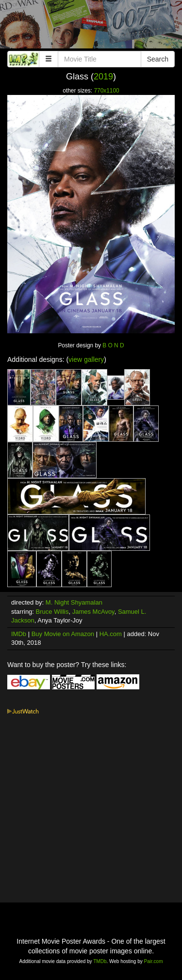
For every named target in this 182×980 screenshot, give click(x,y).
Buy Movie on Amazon (63, 634)
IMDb (19, 634)
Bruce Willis (52, 612)
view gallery (86, 359)
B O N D (113, 345)
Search (158, 59)
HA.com (111, 634)
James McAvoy (93, 612)
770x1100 (106, 91)
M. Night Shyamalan (74, 602)
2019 (103, 77)
